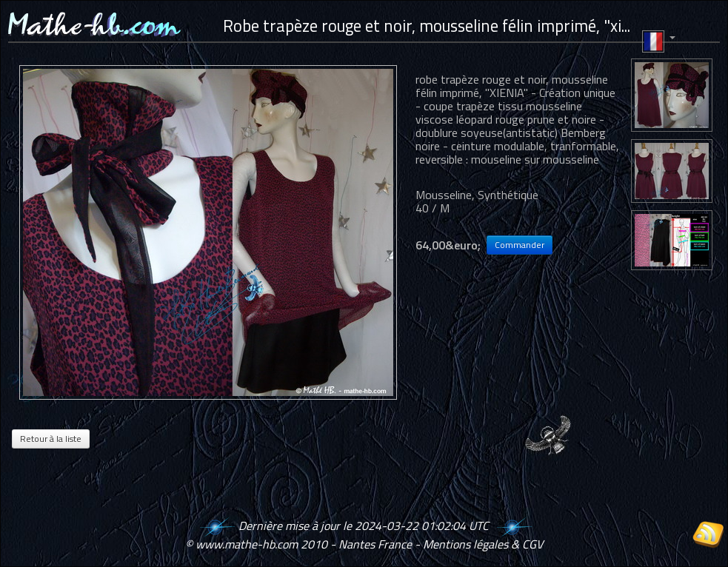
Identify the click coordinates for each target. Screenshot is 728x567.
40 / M (433, 208)
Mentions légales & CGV (483, 544)
